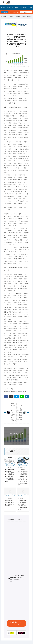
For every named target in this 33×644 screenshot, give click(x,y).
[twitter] (11, 396)
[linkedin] (27, 396)
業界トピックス (24, 7)
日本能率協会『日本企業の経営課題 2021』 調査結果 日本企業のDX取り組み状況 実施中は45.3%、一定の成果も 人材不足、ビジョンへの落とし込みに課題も (23, 477)
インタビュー (10, 7)
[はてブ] (16, 396)
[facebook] (6, 396)
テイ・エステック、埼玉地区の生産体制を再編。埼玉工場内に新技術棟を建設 (20, 412)
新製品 (17, 7)
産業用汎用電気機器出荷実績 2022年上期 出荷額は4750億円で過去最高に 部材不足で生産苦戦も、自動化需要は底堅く (10, 476)
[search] (30, 12)
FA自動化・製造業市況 (14, 16)
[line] (22, 396)
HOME (3, 7)
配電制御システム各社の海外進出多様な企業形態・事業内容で (10, 503)
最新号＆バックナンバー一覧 (17, 623)
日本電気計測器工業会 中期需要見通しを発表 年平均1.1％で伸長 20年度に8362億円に (23, 505)
